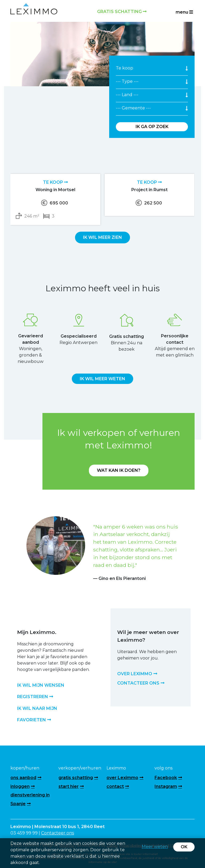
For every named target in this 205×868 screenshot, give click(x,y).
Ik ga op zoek (152, 127)
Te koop (55, 182)
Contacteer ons (58, 833)
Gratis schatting (122, 12)
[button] (38, 549)
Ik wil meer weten (102, 379)
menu (184, 12)
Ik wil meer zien (102, 237)
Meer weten (155, 847)
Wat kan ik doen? (119, 470)
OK (184, 847)
